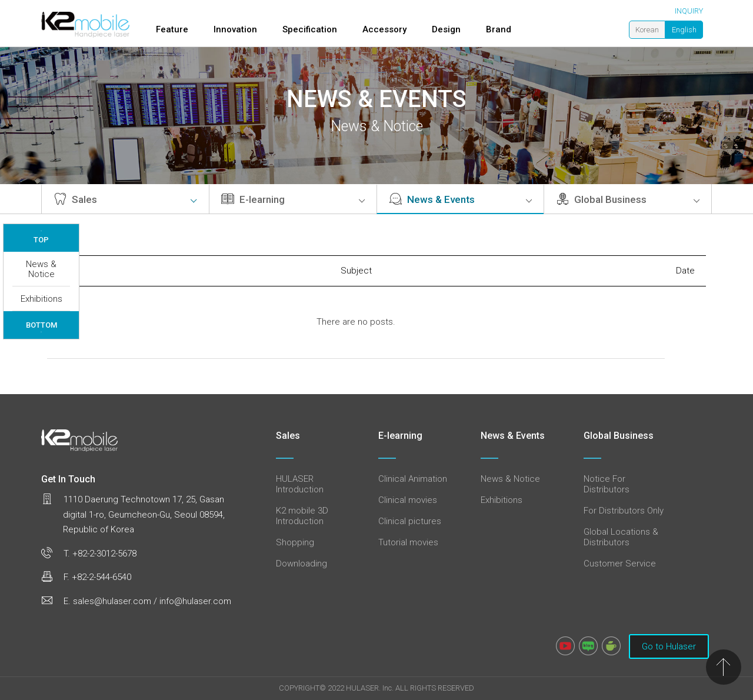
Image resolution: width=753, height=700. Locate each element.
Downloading (301, 564)
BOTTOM (41, 327)
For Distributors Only (624, 511)
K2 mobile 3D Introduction (302, 516)
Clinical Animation (413, 479)
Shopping (295, 542)
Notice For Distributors (607, 484)
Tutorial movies (408, 542)
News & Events (461, 199)
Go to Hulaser (669, 646)
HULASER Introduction (300, 484)
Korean (647, 30)
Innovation (235, 29)
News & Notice (41, 269)
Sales (125, 199)
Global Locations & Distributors (621, 537)
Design (446, 29)
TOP (41, 237)
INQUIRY (689, 11)
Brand (499, 29)
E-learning (293, 199)
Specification (310, 29)
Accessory (384, 29)
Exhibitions (41, 299)
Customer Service (620, 564)
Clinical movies (408, 500)
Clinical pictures (410, 521)
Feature (172, 29)
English (684, 30)
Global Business (628, 199)
